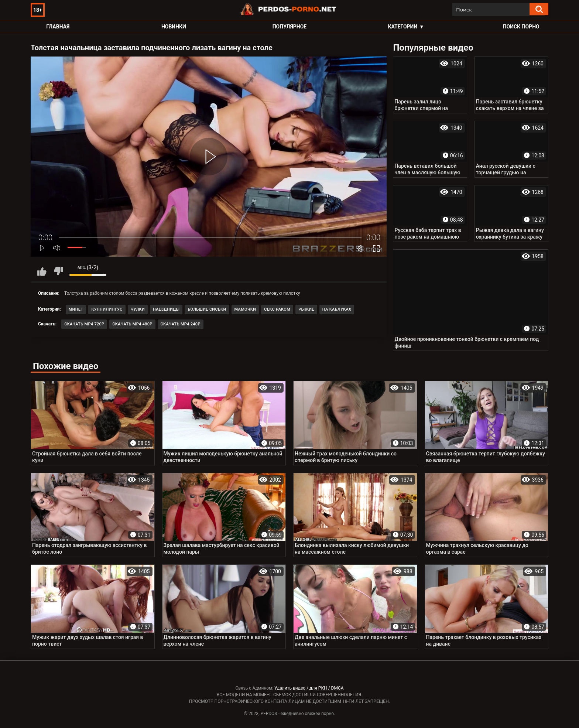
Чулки (138, 309)
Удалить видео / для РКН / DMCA (309, 688)
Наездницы (166, 309)
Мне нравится (42, 271)
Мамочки (245, 309)
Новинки (174, 27)
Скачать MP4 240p (181, 324)
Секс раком (277, 309)
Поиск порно (521, 27)
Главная (58, 27)
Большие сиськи (207, 309)
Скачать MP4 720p (84, 324)
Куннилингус (107, 309)
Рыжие (306, 309)
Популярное (290, 27)
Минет (76, 309)
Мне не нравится (58, 271)
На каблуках (337, 309)
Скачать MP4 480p (132, 324)
